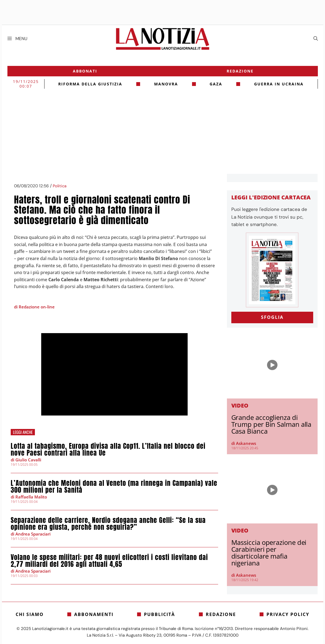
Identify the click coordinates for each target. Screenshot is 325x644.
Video (240, 405)
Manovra (166, 84)
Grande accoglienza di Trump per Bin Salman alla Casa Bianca (271, 424)
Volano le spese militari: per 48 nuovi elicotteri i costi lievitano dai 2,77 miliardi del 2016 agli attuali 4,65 (109, 561)
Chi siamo (30, 614)
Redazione (240, 71)
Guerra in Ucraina (279, 84)
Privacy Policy (288, 614)
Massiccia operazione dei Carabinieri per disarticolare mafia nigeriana (269, 553)
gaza (216, 84)
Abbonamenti (94, 614)
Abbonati (85, 71)
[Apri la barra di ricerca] (316, 39)
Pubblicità (159, 614)
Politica (60, 186)
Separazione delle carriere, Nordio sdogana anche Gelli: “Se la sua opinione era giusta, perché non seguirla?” (108, 524)
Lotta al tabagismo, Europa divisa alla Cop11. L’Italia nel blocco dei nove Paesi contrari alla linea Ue (108, 449)
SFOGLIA (272, 317)
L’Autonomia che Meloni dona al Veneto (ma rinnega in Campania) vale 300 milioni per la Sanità (114, 487)
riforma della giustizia (90, 84)
